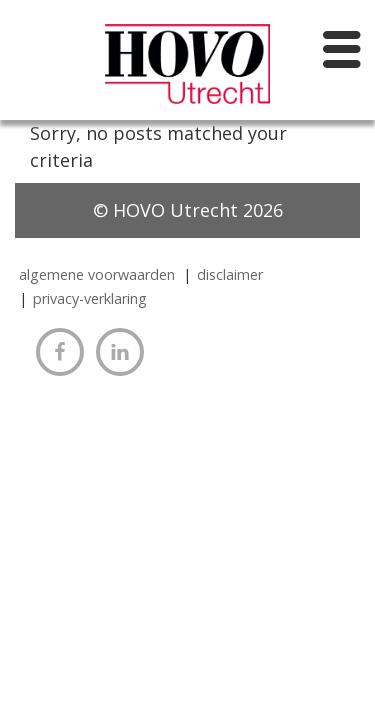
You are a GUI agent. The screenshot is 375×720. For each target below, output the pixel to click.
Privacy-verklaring (90, 298)
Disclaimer (230, 274)
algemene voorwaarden (97, 274)
